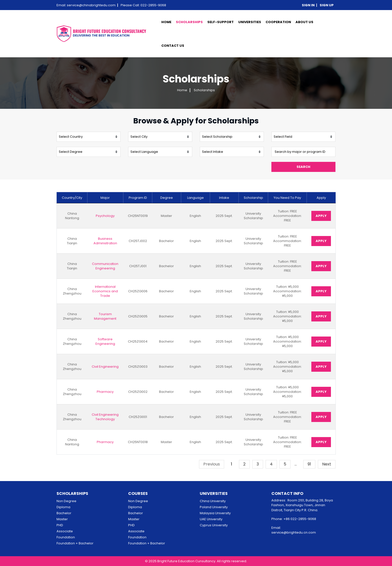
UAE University (211, 519)
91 (309, 464)
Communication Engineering (105, 266)
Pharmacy (105, 392)
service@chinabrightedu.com (91, 5)
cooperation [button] (278, 22)
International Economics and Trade (105, 291)
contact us (173, 46)
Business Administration (105, 241)
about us (304, 22)
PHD (60, 525)
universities (250, 22)
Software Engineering (105, 342)
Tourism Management (105, 316)
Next (327, 464)
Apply (321, 216)
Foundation (66, 537)
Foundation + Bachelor (75, 543)
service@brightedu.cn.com (294, 532)
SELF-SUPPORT (220, 22)
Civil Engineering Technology (105, 417)
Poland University (214, 507)
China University (213, 501)
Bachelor (64, 513)
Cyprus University (214, 525)
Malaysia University (215, 513)
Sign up (327, 5)
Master (62, 519)
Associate (65, 531)
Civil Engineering (105, 367)
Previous (212, 464)
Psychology (105, 216)
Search (303, 167)
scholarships (189, 22)
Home (166, 22)
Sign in (308, 5)
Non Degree (66, 501)
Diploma (63, 507)
